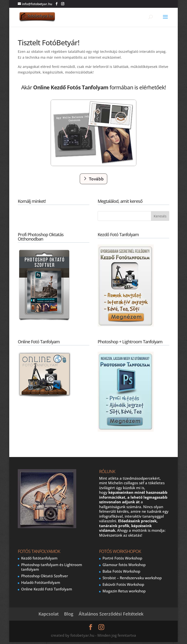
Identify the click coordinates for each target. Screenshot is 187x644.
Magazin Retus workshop (124, 591)
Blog (69, 614)
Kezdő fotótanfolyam (39, 558)
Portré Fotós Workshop (122, 558)
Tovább (96, 179)
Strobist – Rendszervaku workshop (132, 578)
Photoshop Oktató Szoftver (45, 576)
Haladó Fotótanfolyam (41, 582)
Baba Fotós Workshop (121, 571)
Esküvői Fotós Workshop (123, 584)
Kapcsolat (49, 614)
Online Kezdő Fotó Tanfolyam (47, 589)
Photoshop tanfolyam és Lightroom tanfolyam (52, 567)
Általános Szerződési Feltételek (111, 614)
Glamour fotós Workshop (124, 565)
